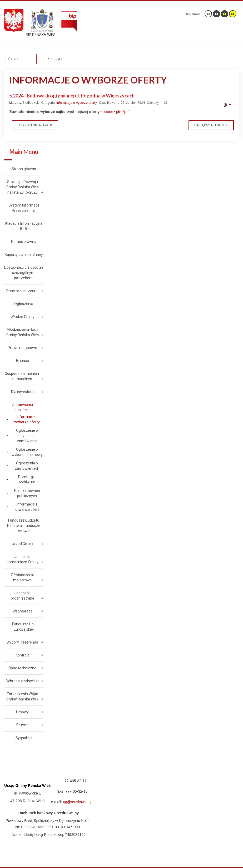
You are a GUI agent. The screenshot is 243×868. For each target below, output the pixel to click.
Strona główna (24, 169)
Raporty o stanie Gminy (24, 254)
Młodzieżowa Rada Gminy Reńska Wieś (23, 332)
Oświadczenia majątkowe (23, 577)
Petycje (23, 725)
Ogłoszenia (24, 304)
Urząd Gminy (23, 544)
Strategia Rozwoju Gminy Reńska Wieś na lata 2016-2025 (23, 187)
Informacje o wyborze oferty (77, 103)
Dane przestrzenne (22, 291)
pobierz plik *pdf (116, 112)
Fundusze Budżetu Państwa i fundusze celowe (24, 526)
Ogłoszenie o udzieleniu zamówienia (27, 436)
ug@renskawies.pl (78, 802)
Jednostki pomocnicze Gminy (23, 559)
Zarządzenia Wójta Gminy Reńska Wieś (23, 697)
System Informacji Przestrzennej (24, 208)
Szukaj (55, 59)
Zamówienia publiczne (23, 407)
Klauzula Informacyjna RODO (24, 226)
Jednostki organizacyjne (23, 596)
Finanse (23, 361)
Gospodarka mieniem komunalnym (23, 376)
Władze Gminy (23, 317)
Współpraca (23, 611)
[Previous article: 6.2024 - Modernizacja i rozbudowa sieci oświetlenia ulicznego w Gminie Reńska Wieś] (35, 125)
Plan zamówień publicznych (27, 493)
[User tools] (227, 105)
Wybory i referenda (22, 642)
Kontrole (23, 655)
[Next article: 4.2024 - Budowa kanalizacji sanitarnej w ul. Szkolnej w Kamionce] (211, 125)
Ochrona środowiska (23, 681)
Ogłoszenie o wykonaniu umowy (27, 452)
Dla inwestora (22, 392)
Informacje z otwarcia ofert (27, 507)
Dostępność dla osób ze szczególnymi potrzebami (24, 273)
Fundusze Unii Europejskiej (24, 627)
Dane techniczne (22, 668)
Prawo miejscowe (22, 348)
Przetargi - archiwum (27, 479)
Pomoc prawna (24, 242)
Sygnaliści (24, 738)
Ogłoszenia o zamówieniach (27, 466)
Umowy (22, 712)
